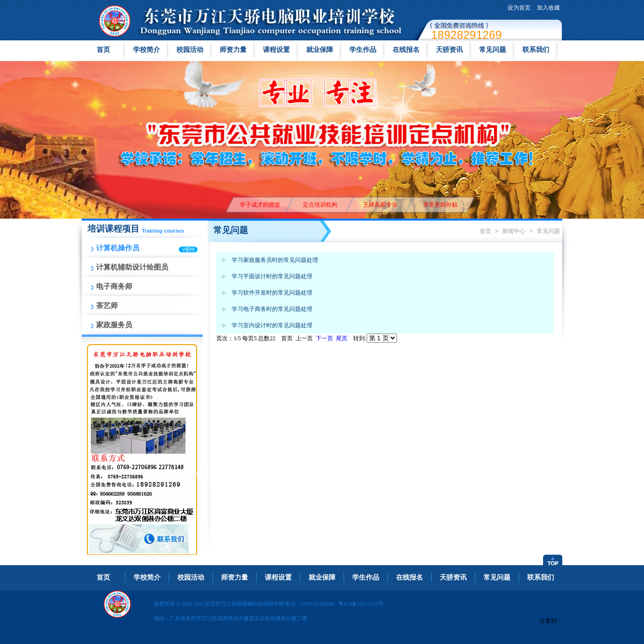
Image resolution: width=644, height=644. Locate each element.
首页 (103, 50)
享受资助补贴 (440, 205)
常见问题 (493, 50)
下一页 (324, 338)
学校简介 (147, 50)
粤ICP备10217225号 (361, 604)
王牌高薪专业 (380, 205)
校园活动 (190, 50)
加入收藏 (548, 8)
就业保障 (320, 50)
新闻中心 (514, 231)
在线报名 (406, 50)
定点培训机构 (320, 205)
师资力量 (233, 50)
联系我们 (536, 50)
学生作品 (363, 50)
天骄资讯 (449, 50)
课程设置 (276, 50)
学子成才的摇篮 (260, 205)
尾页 (342, 338)
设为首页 (519, 8)
